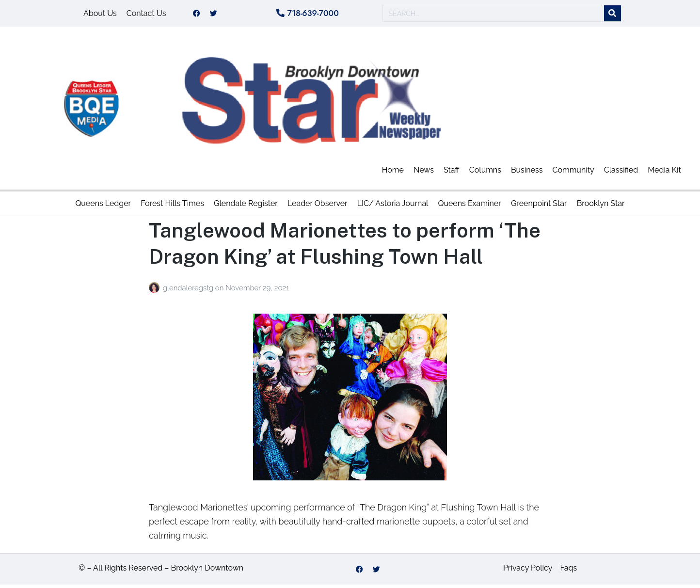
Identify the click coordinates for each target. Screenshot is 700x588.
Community (573, 173)
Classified (621, 173)
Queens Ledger (103, 207)
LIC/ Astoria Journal (393, 207)
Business (527, 173)
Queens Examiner (469, 207)
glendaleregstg (189, 291)
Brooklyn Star (601, 207)
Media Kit (664, 173)
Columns (485, 173)
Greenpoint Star (539, 207)
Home (393, 173)
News (424, 173)
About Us (100, 15)
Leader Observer (318, 207)
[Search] (612, 15)
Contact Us (146, 15)
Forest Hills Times (172, 207)
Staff (452, 173)
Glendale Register (246, 207)
